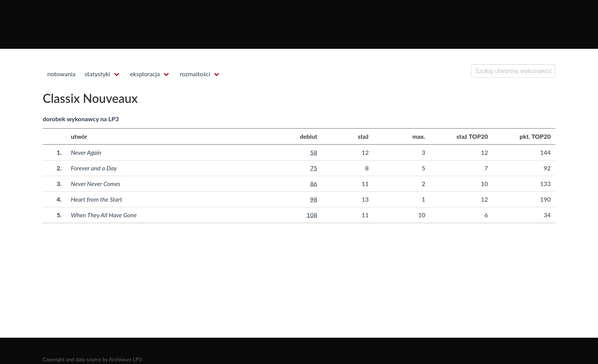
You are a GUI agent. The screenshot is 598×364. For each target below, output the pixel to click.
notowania (61, 74)
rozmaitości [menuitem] (195, 74)
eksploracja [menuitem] (145, 74)
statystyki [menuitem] (97, 74)
